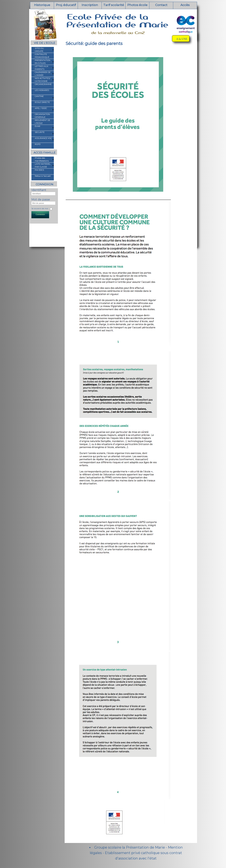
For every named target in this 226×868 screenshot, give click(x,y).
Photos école (137, 5)
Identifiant (39, 190)
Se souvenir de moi (40, 208)
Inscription (90, 5)
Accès (185, 5)
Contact (161, 5)
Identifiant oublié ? (39, 219)
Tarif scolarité (114, 5)
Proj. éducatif (66, 5)
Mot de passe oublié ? (41, 221)
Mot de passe (41, 200)
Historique (42, 5)
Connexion (40, 214)
